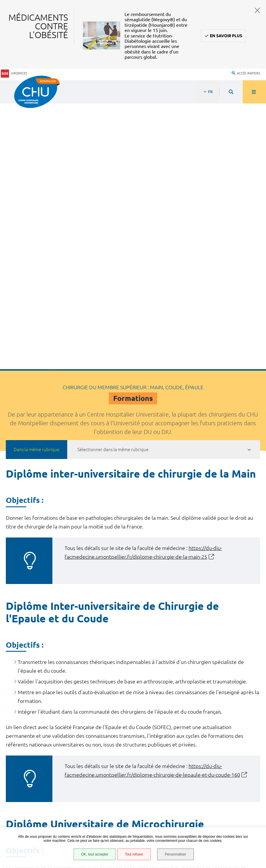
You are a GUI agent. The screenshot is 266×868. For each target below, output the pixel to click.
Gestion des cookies (37, 826)
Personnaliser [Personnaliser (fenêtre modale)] (176, 855)
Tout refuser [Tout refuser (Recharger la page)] (134, 855)
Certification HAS (34, 816)
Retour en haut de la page (251, 689)
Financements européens (41, 809)
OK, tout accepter (94, 855)
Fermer (258, 10)
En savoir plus (226, 36)
